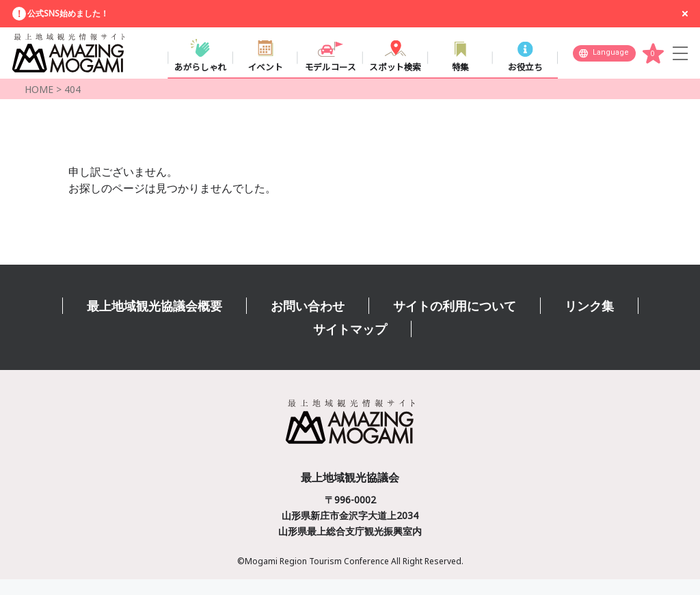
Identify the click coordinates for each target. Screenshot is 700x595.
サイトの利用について (455, 321)
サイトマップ (350, 345)
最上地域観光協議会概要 (154, 321)
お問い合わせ (308, 321)
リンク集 (589, 321)
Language (611, 58)
